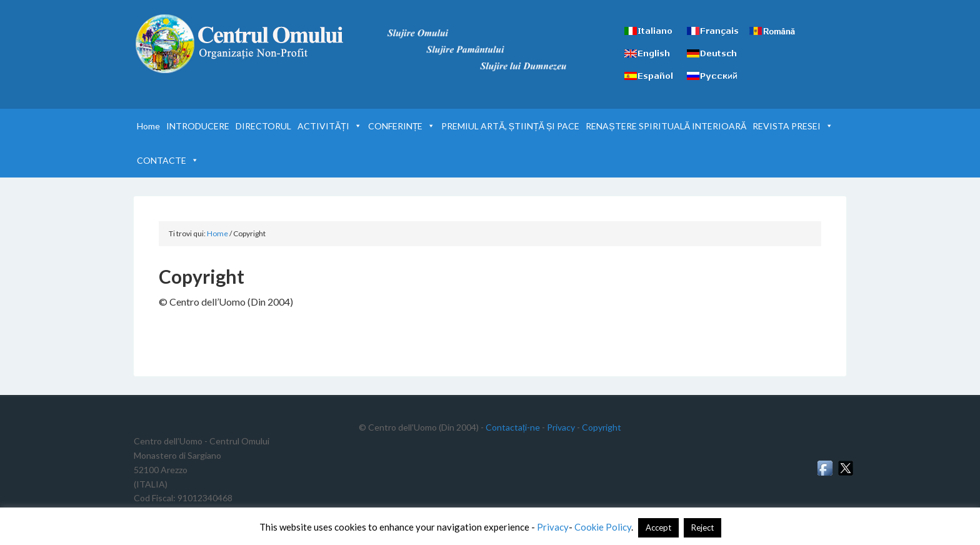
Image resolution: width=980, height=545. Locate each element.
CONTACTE (168, 160)
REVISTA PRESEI (793, 126)
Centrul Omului (240, 44)
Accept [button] (658, 527)
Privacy (561, 427)
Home (148, 126)
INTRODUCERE (198, 126)
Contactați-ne (513, 427)
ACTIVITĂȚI (330, 126)
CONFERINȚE (402, 126)
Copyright (602, 427)
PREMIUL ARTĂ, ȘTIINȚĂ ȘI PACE (510, 126)
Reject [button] (702, 527)
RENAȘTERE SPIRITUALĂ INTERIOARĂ (666, 126)
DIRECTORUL (263, 126)
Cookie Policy (603, 527)
